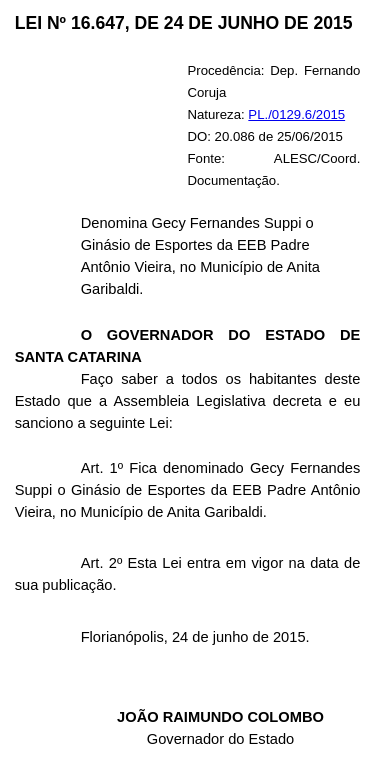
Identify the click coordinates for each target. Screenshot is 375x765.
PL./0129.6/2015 (296, 114)
